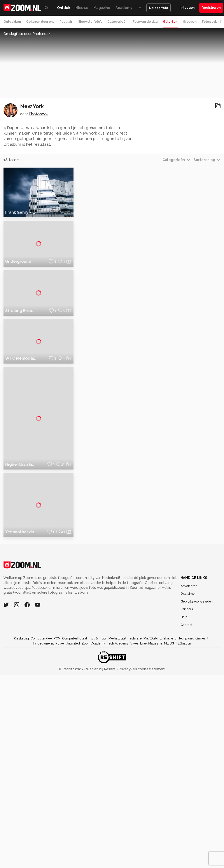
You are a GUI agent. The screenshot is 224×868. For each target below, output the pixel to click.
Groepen (190, 22)
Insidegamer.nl (43, 836)
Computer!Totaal (74, 831)
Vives (134, 836)
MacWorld (151, 831)
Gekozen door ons (40, 22)
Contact (187, 818)
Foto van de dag (145, 22)
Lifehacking (168, 831)
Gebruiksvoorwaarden (197, 794)
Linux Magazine (151, 836)
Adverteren (189, 779)
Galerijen (170, 22)
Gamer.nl (202, 831)
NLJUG (169, 836)
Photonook (39, 114)
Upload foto (158, 8)
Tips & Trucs (98, 831)
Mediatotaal (117, 831)
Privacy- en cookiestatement (142, 862)
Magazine (102, 8)
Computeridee (41, 831)
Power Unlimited (68, 836)
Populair (66, 22)
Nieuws (82, 8)
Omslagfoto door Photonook (27, 34)
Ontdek (64, 8)
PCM (57, 831)
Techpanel (186, 831)
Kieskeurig (21, 831)
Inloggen (188, 8)
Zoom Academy (93, 836)
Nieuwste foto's (90, 22)
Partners (187, 802)
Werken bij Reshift (101, 862)
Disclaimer (188, 787)
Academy (124, 8)
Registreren (211, 8)
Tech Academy (118, 836)
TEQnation (183, 836)
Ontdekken (12, 22)
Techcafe (135, 831)
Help (184, 810)
